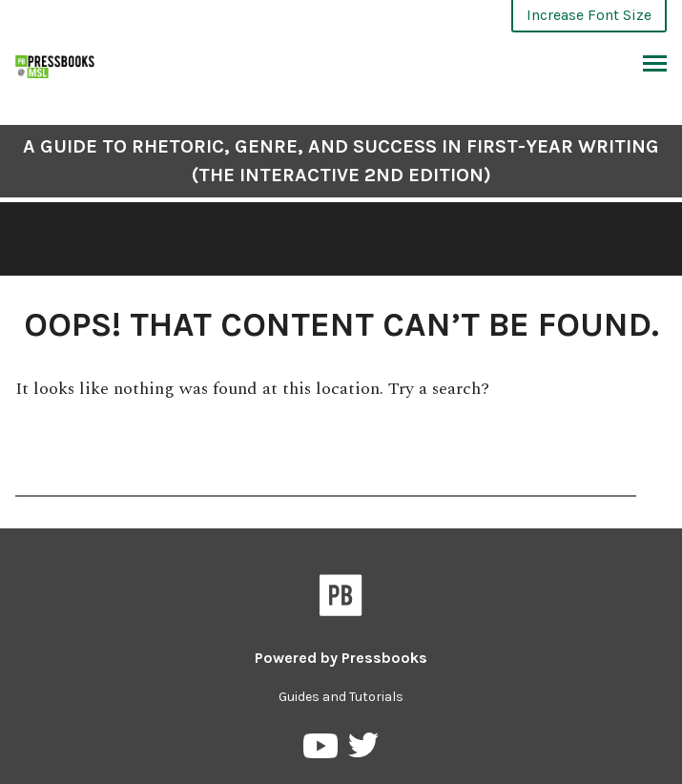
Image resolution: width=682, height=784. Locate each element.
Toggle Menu (655, 66)
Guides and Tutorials (341, 697)
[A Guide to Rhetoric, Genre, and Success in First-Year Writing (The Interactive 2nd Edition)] (56, 64)
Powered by (341, 658)
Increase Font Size (589, 15)
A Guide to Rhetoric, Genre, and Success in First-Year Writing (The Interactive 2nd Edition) (341, 161)
